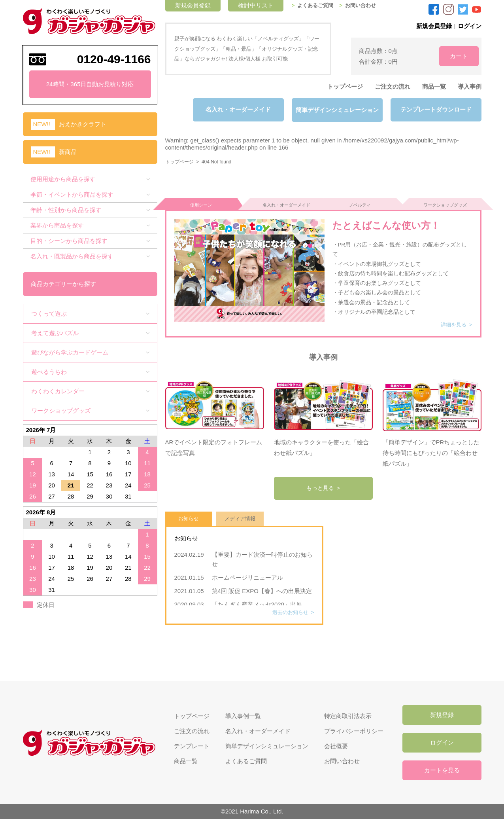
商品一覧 (434, 86)
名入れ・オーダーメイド (238, 110)
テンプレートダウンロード (436, 110)
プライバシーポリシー (354, 731)
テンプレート (192, 746)
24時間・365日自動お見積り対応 (90, 84)
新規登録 (442, 715)
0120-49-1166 (114, 59)
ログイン (470, 26)
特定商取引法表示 (348, 716)
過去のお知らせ (289, 609)
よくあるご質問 (317, 5)
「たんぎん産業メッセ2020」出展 (257, 601)
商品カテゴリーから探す (64, 284)
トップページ (345, 86)
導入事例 (470, 86)
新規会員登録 (434, 26)
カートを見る (442, 770)
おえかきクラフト (83, 124)
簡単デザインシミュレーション (337, 110)
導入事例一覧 (243, 716)
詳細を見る (453, 321)
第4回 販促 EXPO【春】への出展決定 (262, 587)
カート (454, 56)
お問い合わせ (365, 5)
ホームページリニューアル (250, 574)
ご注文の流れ (393, 86)
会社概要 (336, 746)
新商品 (68, 152)
